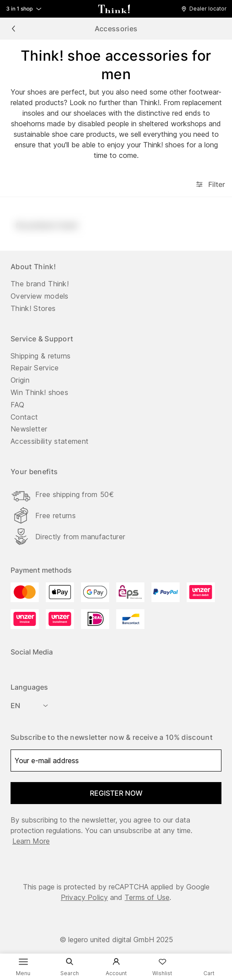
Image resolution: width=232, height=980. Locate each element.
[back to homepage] (114, 9)
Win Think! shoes (39, 392)
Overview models (40, 296)
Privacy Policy (84, 897)
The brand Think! (40, 284)
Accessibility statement (50, 441)
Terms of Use (147, 897)
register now (116, 793)
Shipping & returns (41, 356)
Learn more (31, 841)
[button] (206, 9)
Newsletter (29, 429)
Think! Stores (33, 308)
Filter (210, 184)
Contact (24, 417)
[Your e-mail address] (116, 761)
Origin (20, 380)
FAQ (17, 405)
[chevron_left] (13, 29)
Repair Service (35, 368)
